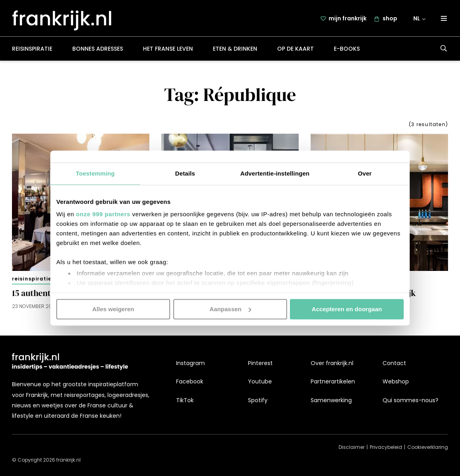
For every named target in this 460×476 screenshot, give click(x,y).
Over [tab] (365, 173)
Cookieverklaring (428, 447)
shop (390, 19)
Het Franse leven (168, 49)
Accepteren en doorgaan (347, 309)
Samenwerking (331, 400)
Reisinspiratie (32, 49)
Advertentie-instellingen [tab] (275, 173)
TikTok (185, 400)
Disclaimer (352, 447)
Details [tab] (185, 173)
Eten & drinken (235, 49)
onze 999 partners (103, 214)
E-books (347, 49)
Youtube (260, 382)
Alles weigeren (113, 309)
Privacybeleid (386, 447)
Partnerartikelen (333, 382)
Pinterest (260, 363)
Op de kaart (295, 49)
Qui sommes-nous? (410, 400)
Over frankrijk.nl (332, 363)
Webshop (396, 382)
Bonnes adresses (98, 49)
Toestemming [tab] (95, 173)
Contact (394, 363)
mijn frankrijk (348, 19)
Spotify (258, 400)
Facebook (190, 382)
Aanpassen (230, 309)
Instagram (190, 363)
